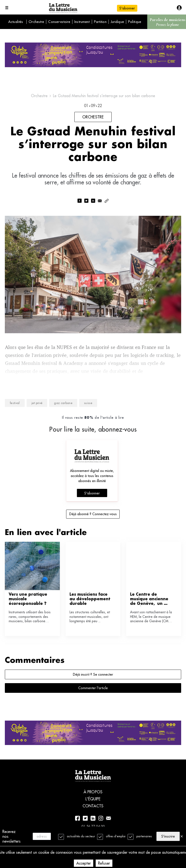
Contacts (93, 806)
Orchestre (36, 22)
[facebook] (79, 201)
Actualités (16, 22)
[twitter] (86, 201)
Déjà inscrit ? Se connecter (93, 674)
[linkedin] (93, 201)
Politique (135, 22)
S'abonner (127, 8)
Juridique (117, 22)
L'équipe (93, 799)
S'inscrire (168, 836)
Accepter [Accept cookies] (84, 863)
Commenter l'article (93, 688)
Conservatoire (59, 22)
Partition (100, 22)
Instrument (82, 22)
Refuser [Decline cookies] (104, 863)
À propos (93, 792)
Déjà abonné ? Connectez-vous (93, 514)
